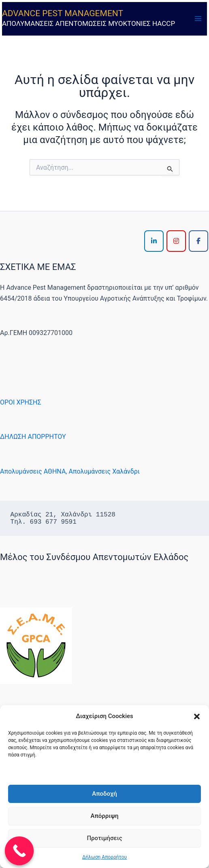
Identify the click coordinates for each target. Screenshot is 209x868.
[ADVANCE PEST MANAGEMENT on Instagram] (176, 241)
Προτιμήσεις (104, 838)
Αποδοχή (104, 794)
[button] (197, 716)
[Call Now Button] (19, 851)
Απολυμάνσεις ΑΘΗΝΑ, (33, 471)
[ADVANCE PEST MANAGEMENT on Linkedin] (154, 241)
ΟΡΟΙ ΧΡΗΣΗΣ (21, 402)
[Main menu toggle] (198, 19)
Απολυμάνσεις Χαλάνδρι (104, 471)
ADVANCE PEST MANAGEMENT (63, 13)
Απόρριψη (104, 816)
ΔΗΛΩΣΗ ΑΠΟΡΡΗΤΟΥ (33, 437)
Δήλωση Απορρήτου (104, 857)
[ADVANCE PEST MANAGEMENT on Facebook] (198, 241)
